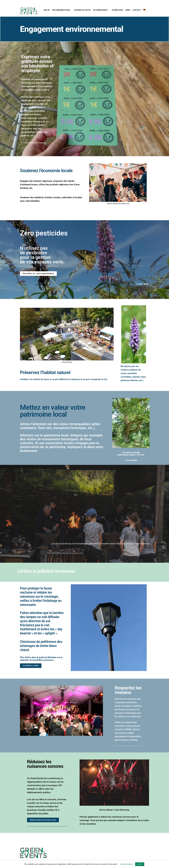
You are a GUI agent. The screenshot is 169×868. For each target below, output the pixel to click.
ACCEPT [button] (140, 864)
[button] (92, 184)
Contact (137, 10)
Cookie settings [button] (126, 864)
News (128, 10)
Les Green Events (100, 10)
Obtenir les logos (82, 10)
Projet (47, 10)
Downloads (117, 10)
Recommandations (61, 10)
